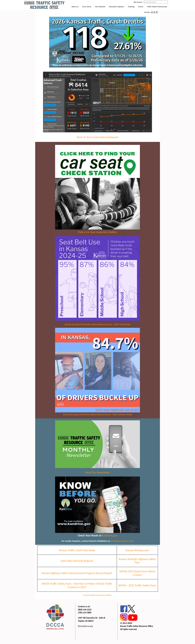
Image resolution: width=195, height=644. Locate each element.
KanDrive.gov (110, 537)
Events (141, 9)
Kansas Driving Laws (137, 551)
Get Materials (100, 9)
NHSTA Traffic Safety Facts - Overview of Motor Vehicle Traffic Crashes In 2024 (77, 587)
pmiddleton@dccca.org (122, 542)
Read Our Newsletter (97, 474)
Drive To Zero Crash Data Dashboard (98, 138)
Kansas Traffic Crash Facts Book (77, 551)
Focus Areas (87, 9)
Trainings (131, 9)
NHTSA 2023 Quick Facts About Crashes (137, 574)
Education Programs (117, 9)
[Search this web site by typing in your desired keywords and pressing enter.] (156, 2)
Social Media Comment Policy (97, 596)
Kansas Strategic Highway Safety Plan (137, 562)
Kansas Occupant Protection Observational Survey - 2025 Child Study (97, 325)
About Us (75, 9)
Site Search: (138, 2)
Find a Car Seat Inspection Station (97, 233)
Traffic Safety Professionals (157, 9)
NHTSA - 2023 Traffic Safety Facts (137, 587)
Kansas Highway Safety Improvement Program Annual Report (77, 574)
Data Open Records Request (77, 562)
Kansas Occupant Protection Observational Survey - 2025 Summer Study (97, 416)
